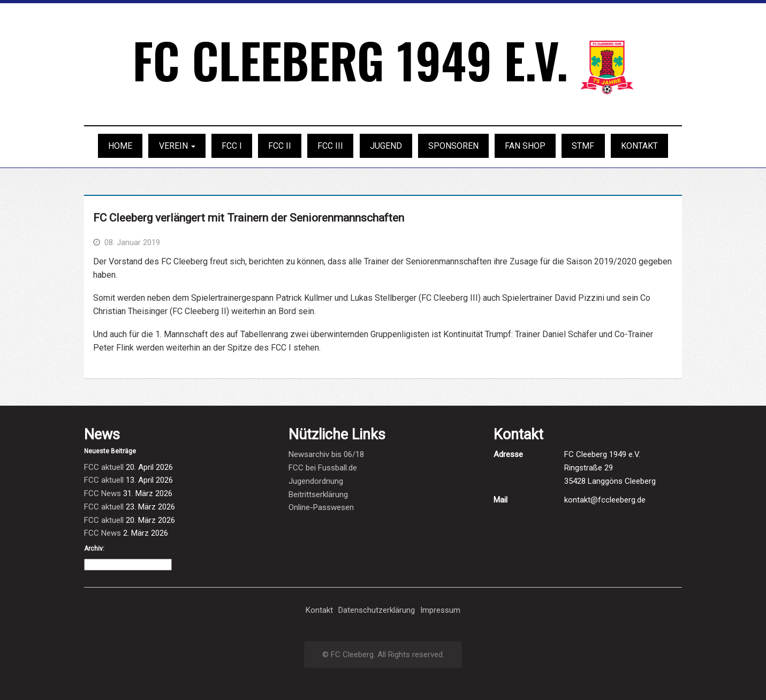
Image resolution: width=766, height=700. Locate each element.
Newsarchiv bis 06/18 (326, 454)
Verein (177, 146)
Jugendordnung (316, 481)
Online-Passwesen (321, 507)
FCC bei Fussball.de (323, 468)
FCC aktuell (104, 467)
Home (120, 146)
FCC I (232, 146)
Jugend (386, 146)
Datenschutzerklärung (377, 610)
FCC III (330, 146)
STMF (583, 146)
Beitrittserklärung (318, 494)
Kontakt (639, 146)
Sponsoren (453, 146)
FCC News (103, 493)
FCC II (280, 146)
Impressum (440, 610)
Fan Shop (525, 146)
